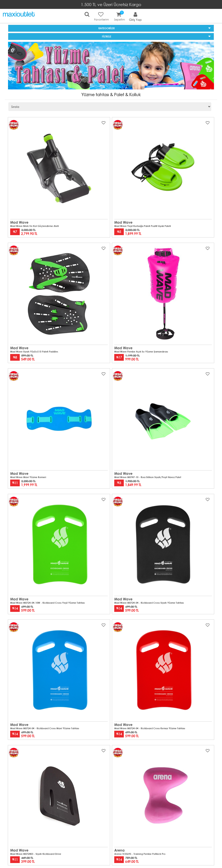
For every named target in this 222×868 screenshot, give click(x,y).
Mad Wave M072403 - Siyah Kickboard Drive (36, 854)
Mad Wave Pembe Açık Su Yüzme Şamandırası (141, 352)
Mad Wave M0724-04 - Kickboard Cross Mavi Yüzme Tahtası (45, 728)
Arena (119, 850)
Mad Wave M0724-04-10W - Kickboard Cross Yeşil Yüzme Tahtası (47, 603)
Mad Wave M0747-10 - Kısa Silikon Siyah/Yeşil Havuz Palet (148, 477)
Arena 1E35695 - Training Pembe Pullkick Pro (140, 854)
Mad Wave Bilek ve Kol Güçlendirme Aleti (34, 226)
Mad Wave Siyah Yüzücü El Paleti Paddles (34, 352)
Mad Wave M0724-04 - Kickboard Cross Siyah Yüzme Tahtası (149, 603)
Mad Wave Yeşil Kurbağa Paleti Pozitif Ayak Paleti (143, 226)
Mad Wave (19, 222)
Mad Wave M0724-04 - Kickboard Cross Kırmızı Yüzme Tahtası (150, 728)
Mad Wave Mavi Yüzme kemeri (28, 477)
